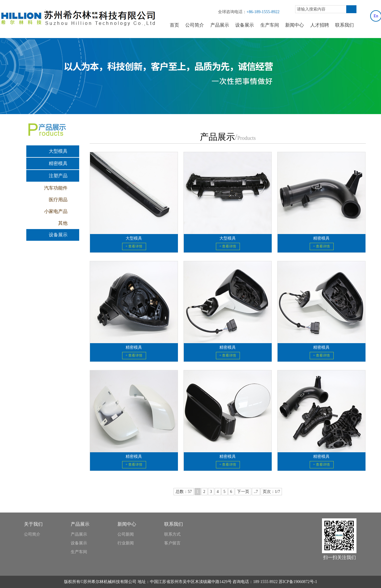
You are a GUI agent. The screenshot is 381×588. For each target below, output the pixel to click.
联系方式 (172, 534)
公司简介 (195, 25)
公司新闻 (126, 534)
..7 (256, 492)
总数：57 (184, 492)
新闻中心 (295, 25)
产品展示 (220, 25)
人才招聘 (320, 25)
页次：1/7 (271, 492)
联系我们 (344, 25)
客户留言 (172, 543)
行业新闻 (126, 543)
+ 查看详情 (134, 246)
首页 (174, 25)
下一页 (243, 492)
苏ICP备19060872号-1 (298, 582)
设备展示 (245, 25)
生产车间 (270, 25)
